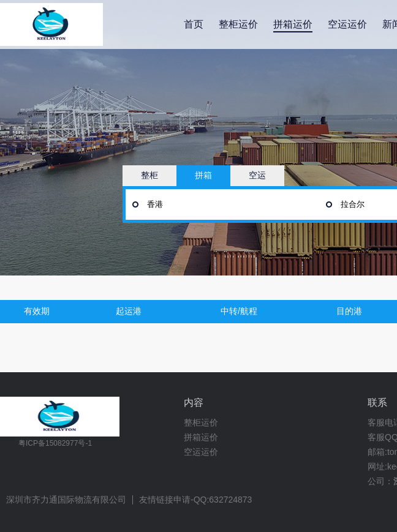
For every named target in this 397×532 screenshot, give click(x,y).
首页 (194, 24)
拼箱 (203, 175)
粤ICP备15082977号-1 (55, 443)
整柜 (149, 175)
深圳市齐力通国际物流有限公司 (66, 500)
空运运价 (347, 24)
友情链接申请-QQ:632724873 (195, 500)
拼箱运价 (293, 24)
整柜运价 (238, 24)
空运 (257, 175)
